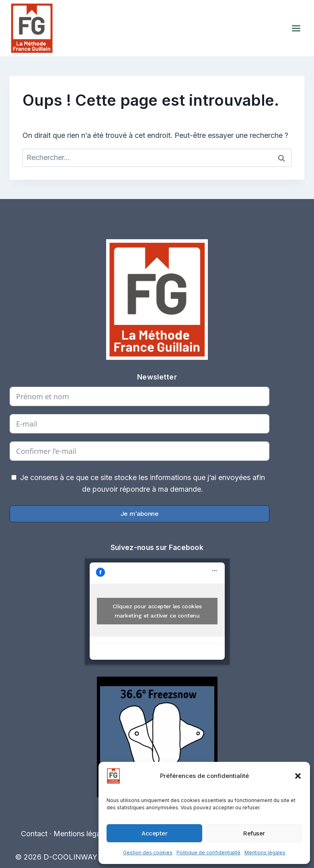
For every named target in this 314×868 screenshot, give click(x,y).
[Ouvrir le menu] (296, 28)
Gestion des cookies (148, 853)
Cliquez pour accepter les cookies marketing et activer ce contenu (157, 611)
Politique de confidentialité (208, 853)
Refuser (254, 833)
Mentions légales (265, 853)
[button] (298, 776)
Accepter (154, 833)
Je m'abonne (140, 514)
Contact (34, 834)
